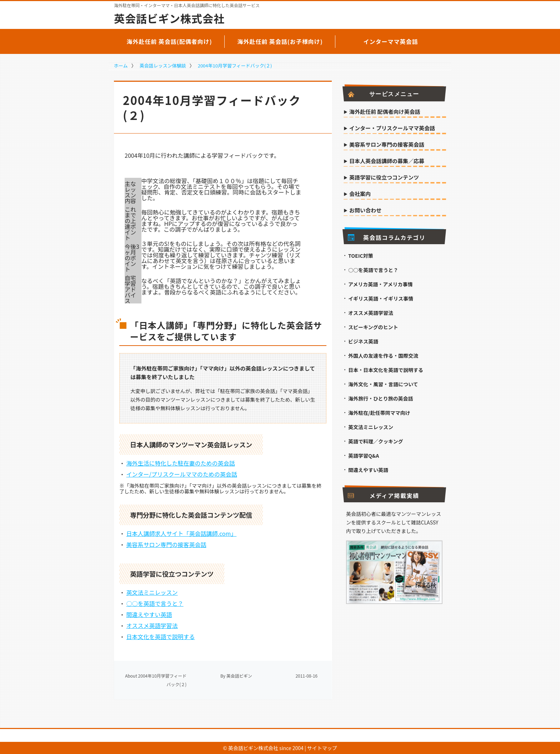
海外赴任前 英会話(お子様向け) (280, 41)
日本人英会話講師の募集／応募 (387, 161)
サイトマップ (322, 748)
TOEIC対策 (361, 256)
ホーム (121, 66)
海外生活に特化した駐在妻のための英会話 (181, 463)
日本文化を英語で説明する (161, 637)
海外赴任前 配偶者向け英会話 (385, 112)
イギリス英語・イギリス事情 (381, 298)
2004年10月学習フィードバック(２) (235, 66)
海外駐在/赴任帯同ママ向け (379, 413)
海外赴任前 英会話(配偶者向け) (169, 41)
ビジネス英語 (363, 341)
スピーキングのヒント (373, 327)
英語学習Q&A (364, 456)
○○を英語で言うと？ (155, 603)
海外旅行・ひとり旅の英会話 (381, 398)
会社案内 (360, 194)
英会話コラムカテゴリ (387, 237)
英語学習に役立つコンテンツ (384, 178)
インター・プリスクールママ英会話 (392, 129)
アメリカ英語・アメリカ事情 (381, 284)
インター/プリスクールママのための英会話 (182, 474)
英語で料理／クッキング (376, 441)
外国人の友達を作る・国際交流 (383, 356)
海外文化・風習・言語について (383, 384)
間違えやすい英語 (149, 614)
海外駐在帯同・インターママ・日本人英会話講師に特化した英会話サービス (187, 5)
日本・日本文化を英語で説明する (386, 370)
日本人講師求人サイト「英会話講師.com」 (182, 533)
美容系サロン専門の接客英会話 (166, 544)
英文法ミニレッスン (152, 592)
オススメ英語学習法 (152, 625)
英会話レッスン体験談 (163, 66)
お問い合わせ (365, 211)
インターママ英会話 (391, 41)
